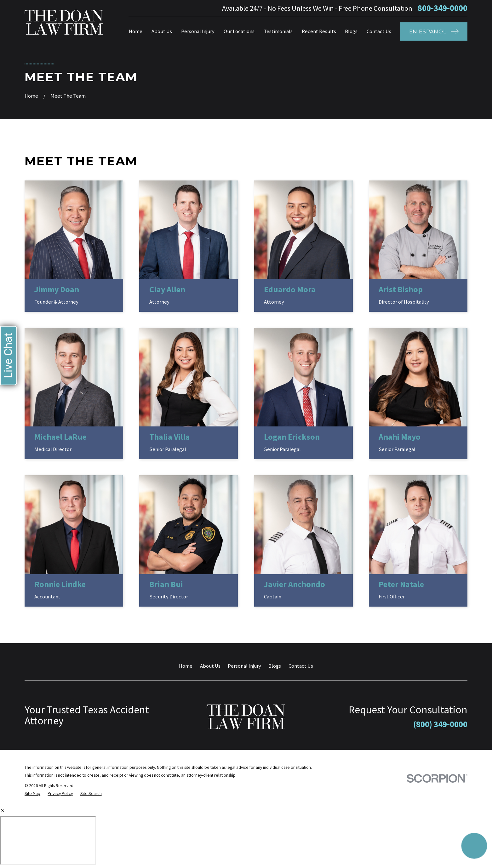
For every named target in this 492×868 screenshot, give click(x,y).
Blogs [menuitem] (351, 31)
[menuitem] (32, 794)
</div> (48, 841)
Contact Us (301, 666)
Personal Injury (244, 666)
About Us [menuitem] (162, 31)
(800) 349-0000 (440, 724)
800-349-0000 (443, 8)
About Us (210, 666)
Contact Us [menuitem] (379, 31)
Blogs (275, 666)
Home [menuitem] (136, 31)
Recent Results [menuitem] (319, 31)
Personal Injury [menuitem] (198, 31)
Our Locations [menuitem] (239, 31)
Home (186, 666)
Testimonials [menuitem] (278, 31)
